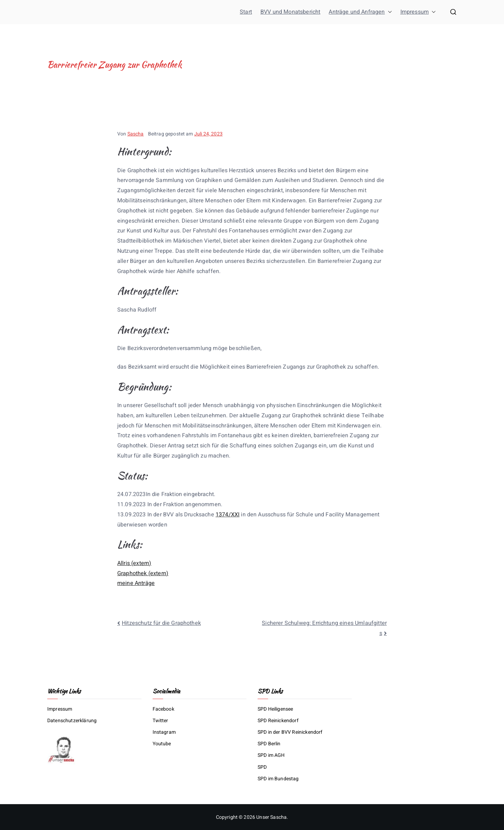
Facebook (163, 709)
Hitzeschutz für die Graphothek (161, 623)
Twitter (160, 721)
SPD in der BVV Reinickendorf (290, 732)
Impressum (418, 12)
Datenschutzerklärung (72, 721)
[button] (388, 12)
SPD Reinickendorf (278, 721)
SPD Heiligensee (275, 709)
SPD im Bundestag (278, 779)
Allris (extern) (134, 563)
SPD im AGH (271, 755)
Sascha (136, 134)
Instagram (164, 732)
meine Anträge (136, 583)
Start (246, 12)
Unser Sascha (271, 817)
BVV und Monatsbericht (290, 12)
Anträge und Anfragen (360, 12)
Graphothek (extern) (143, 573)
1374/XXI (227, 515)
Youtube (162, 744)
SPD (262, 767)
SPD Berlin (269, 744)
